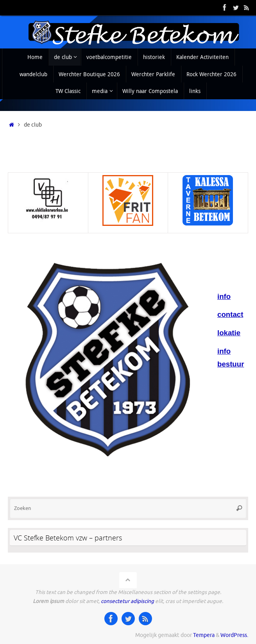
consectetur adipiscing (127, 601)
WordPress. (234, 635)
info (224, 296)
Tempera (204, 635)
